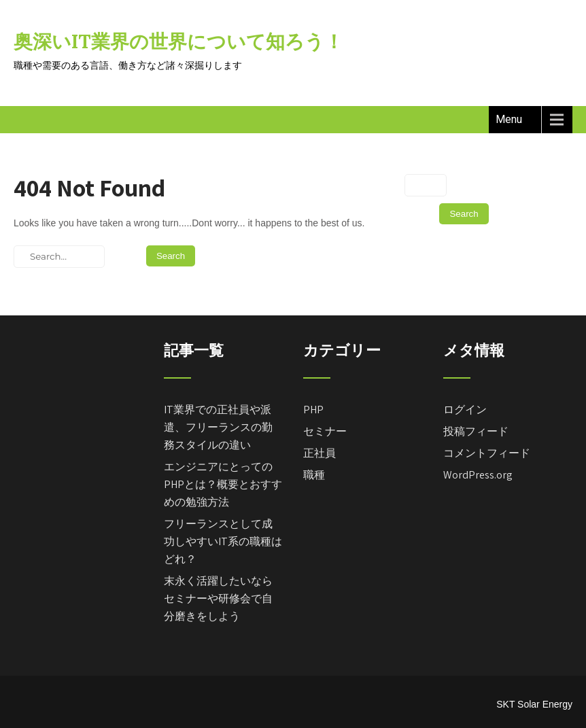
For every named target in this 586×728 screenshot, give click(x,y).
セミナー (325, 431)
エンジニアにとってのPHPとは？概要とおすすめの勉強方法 (223, 484)
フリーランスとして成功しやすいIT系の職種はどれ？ (223, 541)
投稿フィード (476, 431)
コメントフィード (487, 453)
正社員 (320, 453)
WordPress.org (478, 475)
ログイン (465, 410)
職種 (314, 475)
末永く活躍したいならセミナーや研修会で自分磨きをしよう (218, 599)
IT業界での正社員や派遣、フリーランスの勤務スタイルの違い (218, 427)
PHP (313, 410)
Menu (509, 119)
